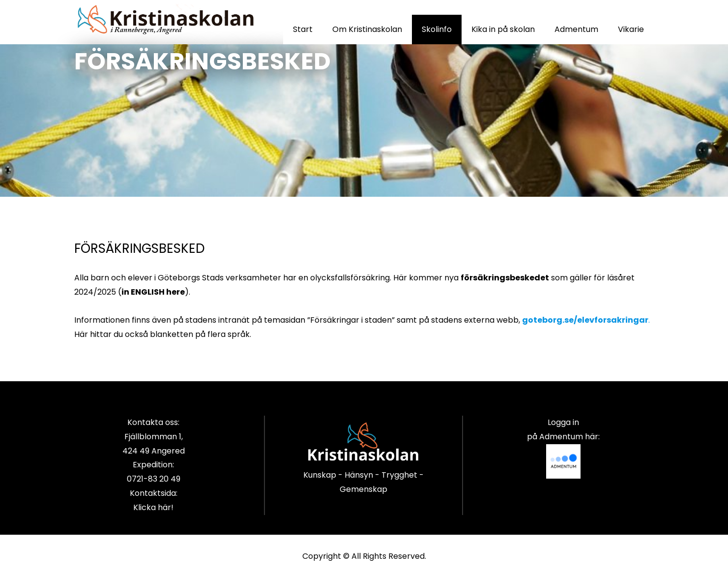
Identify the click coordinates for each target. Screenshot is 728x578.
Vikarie (631, 29)
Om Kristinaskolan (367, 29)
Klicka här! (153, 507)
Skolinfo (437, 29)
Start (303, 29)
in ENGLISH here (153, 292)
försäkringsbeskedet (505, 278)
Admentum (576, 29)
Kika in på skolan (503, 29)
